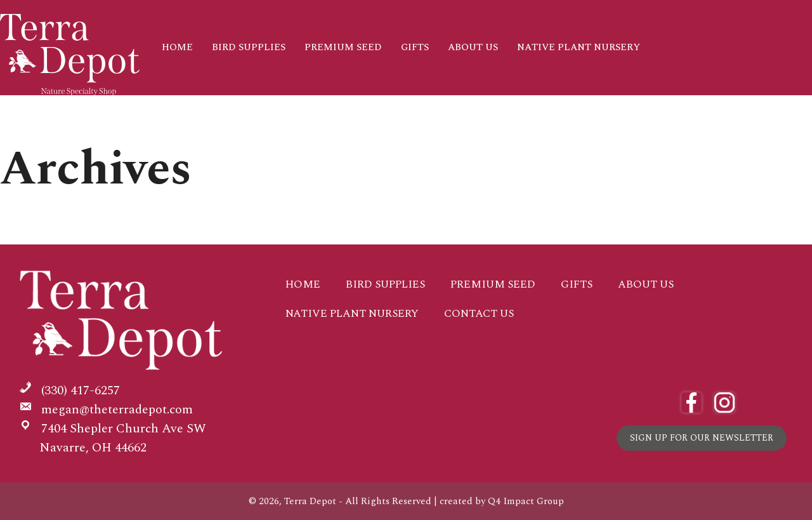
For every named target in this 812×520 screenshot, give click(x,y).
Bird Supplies (249, 47)
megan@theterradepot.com (117, 410)
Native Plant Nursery (579, 47)
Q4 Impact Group (526, 501)
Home (177, 47)
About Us (473, 47)
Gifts (415, 47)
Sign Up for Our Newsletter (702, 438)
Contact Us (194, 113)
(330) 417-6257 (81, 390)
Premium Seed (343, 47)
